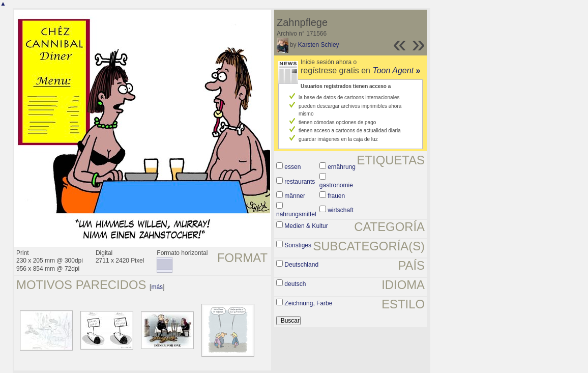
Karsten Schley (319, 45)
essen (292, 167)
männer (295, 196)
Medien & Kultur (306, 226)
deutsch (295, 284)
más (157, 287)
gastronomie (336, 185)
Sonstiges (298, 245)
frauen (336, 196)
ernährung (342, 167)
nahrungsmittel (296, 214)
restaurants (300, 182)
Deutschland (301, 265)
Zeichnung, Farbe (308, 303)
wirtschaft (341, 210)
